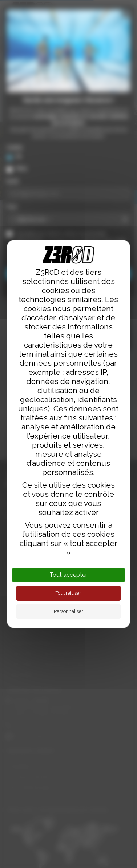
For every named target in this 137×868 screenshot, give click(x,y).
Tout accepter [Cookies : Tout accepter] (68, 575)
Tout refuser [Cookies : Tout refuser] (68, 593)
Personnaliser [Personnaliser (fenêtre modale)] (68, 611)
